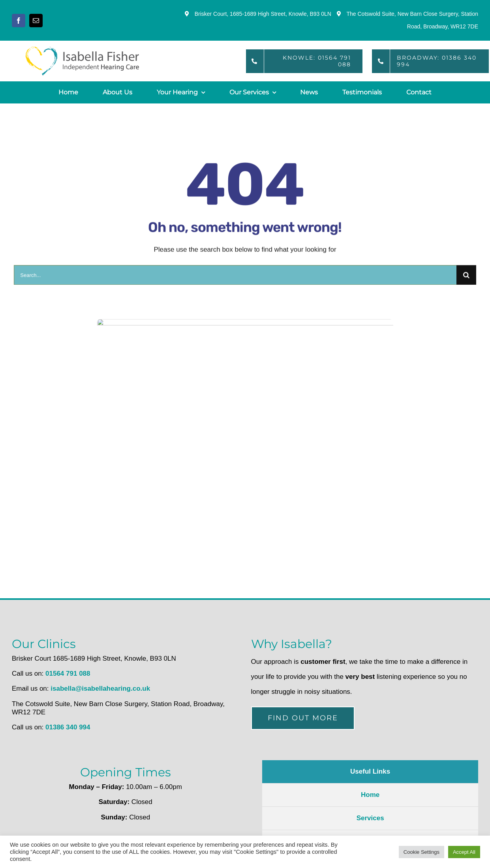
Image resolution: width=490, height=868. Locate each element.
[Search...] (235, 277)
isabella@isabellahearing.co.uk (100, 689)
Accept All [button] (464, 852)
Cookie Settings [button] (421, 852)
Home (370, 795)
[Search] (466, 277)
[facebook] (19, 21)
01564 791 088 (68, 674)
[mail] (36, 21)
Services (370, 818)
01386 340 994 (68, 727)
